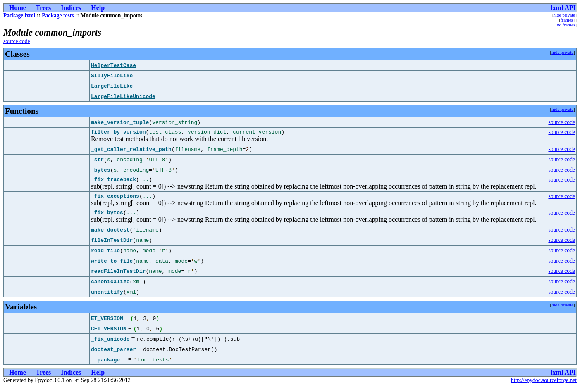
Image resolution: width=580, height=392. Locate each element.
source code (17, 41)
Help (98, 8)
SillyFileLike (112, 76)
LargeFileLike (112, 86)
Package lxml (19, 16)
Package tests (58, 16)
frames (567, 20)
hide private (564, 15)
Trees (44, 8)
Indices (71, 8)
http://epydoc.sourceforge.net (544, 385)
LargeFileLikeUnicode (123, 96)
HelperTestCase (113, 65)
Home (18, 8)
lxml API (563, 8)
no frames (566, 25)
